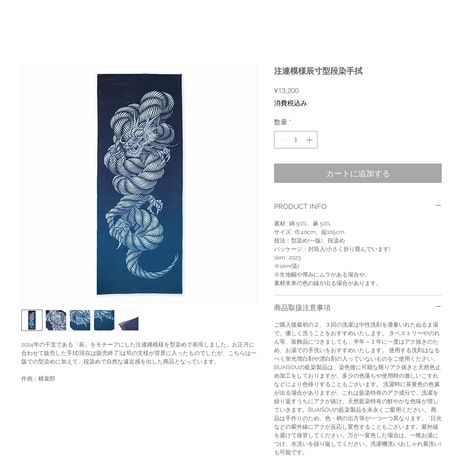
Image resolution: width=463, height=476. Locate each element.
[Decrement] (281, 140)
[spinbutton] (296, 140)
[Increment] (310, 140)
